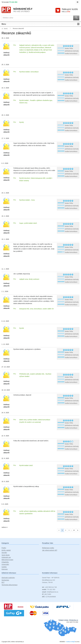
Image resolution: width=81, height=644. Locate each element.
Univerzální (5, 565)
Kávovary (5, 569)
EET (3, 583)
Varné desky (6, 555)
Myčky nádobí (6, 550)
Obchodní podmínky (8, 578)
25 (74, 530)
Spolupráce (5, 580)
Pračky (4, 548)
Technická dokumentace (9, 585)
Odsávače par (6, 557)
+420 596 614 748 (49, 587)
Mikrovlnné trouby (7, 560)
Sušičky (4, 567)
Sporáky (4, 553)
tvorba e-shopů (71, 642)
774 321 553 (13, 2)
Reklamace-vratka (48, 548)
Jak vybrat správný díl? (50, 550)
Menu (40, 24)
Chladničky (5, 562)
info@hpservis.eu (50, 592)
